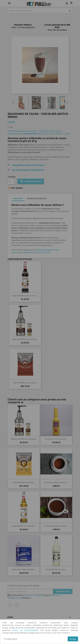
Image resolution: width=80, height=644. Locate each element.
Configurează (10, 639)
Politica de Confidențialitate (25, 630)
